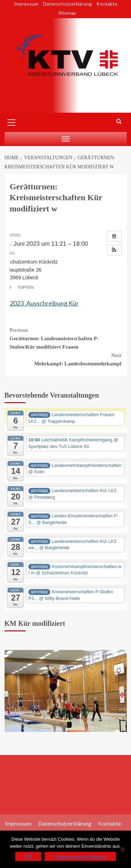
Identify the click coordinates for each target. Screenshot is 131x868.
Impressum (26, 4)
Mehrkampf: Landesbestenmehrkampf (66, 359)
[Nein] (122, 849)
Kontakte (107, 4)
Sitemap (67, 13)
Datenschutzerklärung (67, 4)
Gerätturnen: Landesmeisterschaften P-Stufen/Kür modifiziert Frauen (66, 338)
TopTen (26, 287)
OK (28, 856)
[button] (114, 250)
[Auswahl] (66, 139)
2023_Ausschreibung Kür (44, 303)
